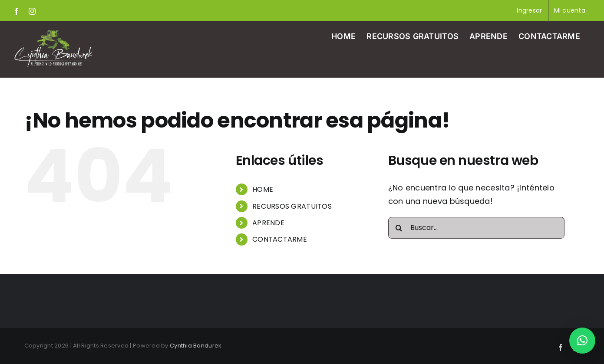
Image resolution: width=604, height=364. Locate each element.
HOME (263, 189)
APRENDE (268, 223)
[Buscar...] (477, 228)
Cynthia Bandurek (196, 346)
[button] (582, 341)
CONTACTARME (280, 239)
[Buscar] (399, 228)
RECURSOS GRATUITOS (292, 206)
